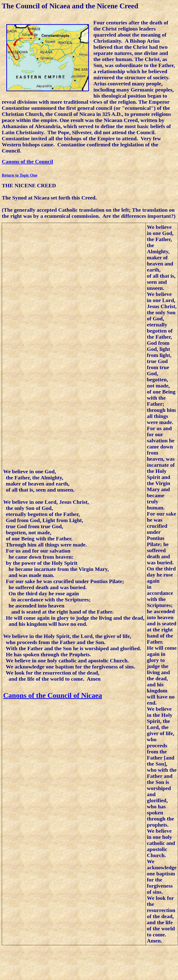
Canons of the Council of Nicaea (53, 696)
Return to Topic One (20, 175)
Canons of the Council (27, 162)
